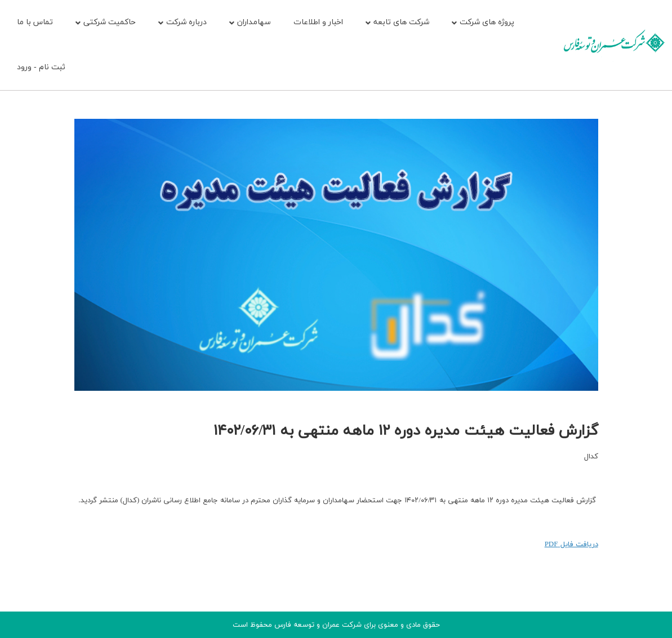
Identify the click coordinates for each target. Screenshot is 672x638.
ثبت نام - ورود (41, 67)
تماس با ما (35, 22)
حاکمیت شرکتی (106, 22)
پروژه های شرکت (483, 22)
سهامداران (250, 22)
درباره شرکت (183, 22)
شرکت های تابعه (397, 22)
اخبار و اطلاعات (318, 22)
